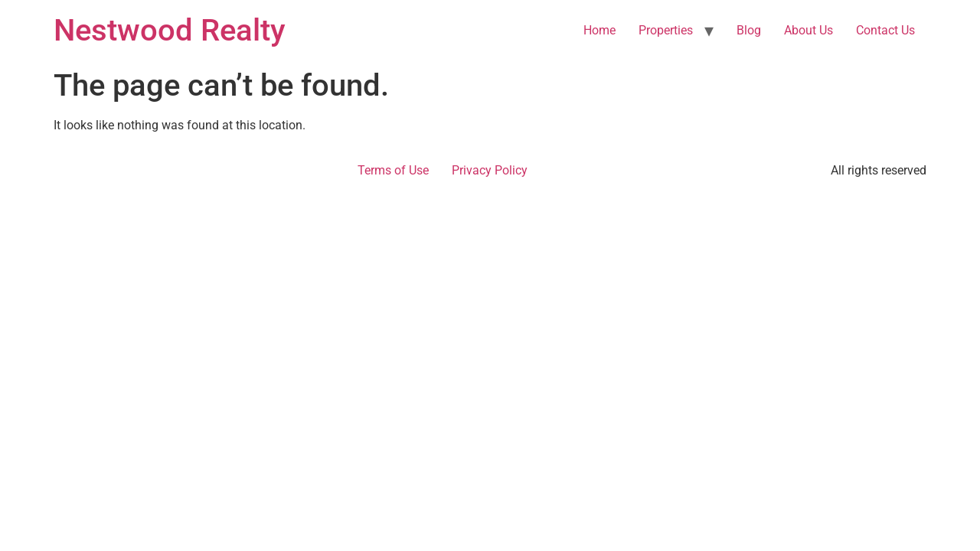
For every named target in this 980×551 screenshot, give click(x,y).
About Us (808, 30)
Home (599, 30)
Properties (666, 30)
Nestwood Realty (170, 30)
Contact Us (885, 30)
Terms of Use (393, 170)
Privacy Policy (490, 170)
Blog (749, 30)
